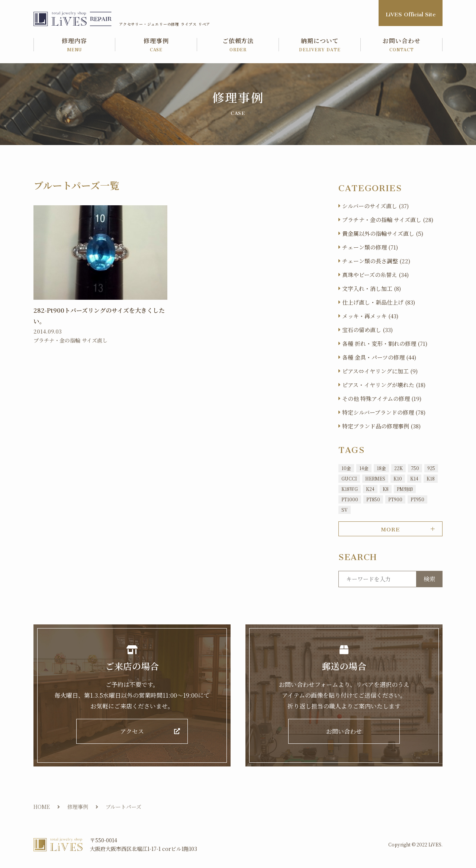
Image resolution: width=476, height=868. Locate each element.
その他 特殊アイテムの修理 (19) (382, 398)
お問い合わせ (402, 45)
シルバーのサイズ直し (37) (375, 206)
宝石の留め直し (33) (367, 330)
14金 (364, 468)
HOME (42, 807)
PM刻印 (405, 489)
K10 (398, 478)
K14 (414, 478)
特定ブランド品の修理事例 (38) (381, 426)
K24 (370, 489)
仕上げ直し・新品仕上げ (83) (379, 302)
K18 (431, 478)
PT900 (395, 499)
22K (398, 468)
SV (345, 510)
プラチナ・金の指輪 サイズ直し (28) (388, 220)
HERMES (375, 478)
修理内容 (74, 45)
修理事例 (156, 45)
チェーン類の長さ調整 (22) (376, 261)
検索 (430, 579)
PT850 (373, 499)
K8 (386, 489)
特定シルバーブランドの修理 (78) (384, 412)
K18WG (350, 489)
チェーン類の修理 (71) (370, 247)
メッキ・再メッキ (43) (370, 316)
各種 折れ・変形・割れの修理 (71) (385, 343)
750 (415, 468)
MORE (390, 528)
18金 (381, 468)
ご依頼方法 (238, 45)
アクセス (132, 731)
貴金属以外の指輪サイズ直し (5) (383, 233)
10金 (346, 468)
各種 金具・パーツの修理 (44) (379, 357)
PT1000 (350, 499)
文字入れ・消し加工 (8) (372, 288)
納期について (320, 45)
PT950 (417, 499)
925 (431, 468)
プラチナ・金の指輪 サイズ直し (70, 340)
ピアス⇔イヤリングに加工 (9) (380, 371)
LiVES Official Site (411, 13)
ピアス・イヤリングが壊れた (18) (384, 385)
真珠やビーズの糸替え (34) (375, 275)
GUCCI (349, 478)
